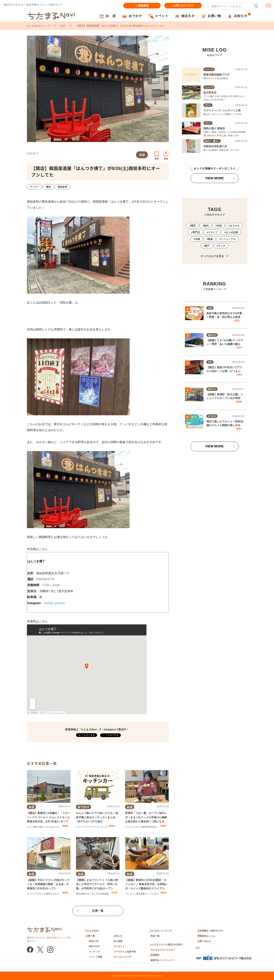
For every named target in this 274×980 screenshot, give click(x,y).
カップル (47, 827)
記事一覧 (98, 911)
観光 (206, 226)
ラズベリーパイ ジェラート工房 (222, 110)
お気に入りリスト (183, 6)
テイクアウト (91, 827)
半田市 (114, 893)
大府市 (237, 321)
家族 (107, 894)
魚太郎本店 (210, 93)
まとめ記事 (232, 232)
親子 (208, 246)
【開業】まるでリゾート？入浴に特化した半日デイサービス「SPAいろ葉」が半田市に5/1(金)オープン (97, 884)
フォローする (112, 735)
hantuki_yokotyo (54, 603)
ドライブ (213, 232)
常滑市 (164, 826)
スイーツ (80, 827)
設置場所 (155, 955)
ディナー (31, 894)
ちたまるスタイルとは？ (163, 950)
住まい (88, 894)
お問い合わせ (204, 941)
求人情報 (118, 941)
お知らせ (118, 936)
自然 (219, 226)
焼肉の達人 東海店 (214, 128)
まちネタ (55, 894)
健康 (83, 894)
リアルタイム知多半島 (125, 952)
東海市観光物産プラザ (216, 75)
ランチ (128, 827)
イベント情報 (95, 957)
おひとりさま (57, 827)
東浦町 (239, 402)
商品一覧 (155, 936)
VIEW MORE (215, 178)
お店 (63, 26)
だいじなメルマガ (122, 957)
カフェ (30, 827)
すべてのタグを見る (215, 256)
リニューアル (228, 239)
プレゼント (119, 946)
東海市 (65, 826)
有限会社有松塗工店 (215, 146)
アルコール (137, 827)
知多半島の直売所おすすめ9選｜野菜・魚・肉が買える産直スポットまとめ (225, 317)
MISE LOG (94, 941)
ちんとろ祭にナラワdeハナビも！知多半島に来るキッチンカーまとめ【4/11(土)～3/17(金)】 (97, 817)
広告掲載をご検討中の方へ (211, 931)
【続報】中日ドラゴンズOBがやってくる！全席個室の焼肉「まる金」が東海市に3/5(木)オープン (48, 884)
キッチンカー (103, 827)
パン (127, 894)
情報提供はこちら (206, 936)
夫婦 (40, 827)
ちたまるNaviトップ (38, 26)
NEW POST (94, 946)
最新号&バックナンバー (162, 960)
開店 (35, 827)
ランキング (94, 952)
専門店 (150, 827)
